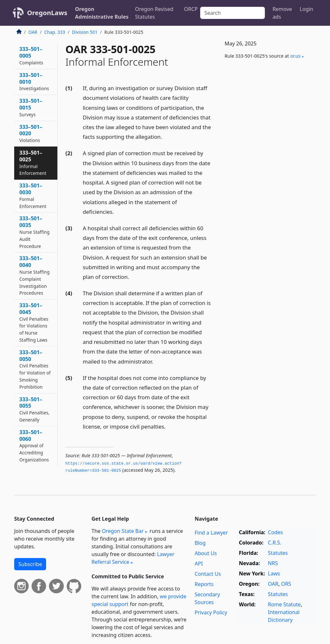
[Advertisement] (267, 115)
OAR (33, 32)
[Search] (232, 13)
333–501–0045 (34, 322)
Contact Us (208, 574)
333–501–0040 (34, 275)
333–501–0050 (35, 369)
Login (306, 9)
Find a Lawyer (211, 533)
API (199, 563)
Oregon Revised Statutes (154, 13)
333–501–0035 (34, 232)
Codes (275, 532)
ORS (286, 584)
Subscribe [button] (30, 564)
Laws (274, 573)
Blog (200, 543)
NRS (273, 563)
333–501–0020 (31, 133)
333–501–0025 (33, 163)
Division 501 (85, 32)
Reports (204, 584)
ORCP (191, 9)
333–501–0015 (31, 107)
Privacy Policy (211, 612)
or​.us (296, 56)
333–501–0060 (34, 446)
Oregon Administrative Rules (102, 13)
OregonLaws (47, 13)
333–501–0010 (34, 82)
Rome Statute (284, 604)
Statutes (278, 553)
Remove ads (282, 13)
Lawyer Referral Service (133, 558)
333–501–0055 (34, 409)
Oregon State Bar (123, 531)
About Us (206, 553)
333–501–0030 (33, 195)
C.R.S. (275, 543)
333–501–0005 (31, 56)
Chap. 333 (55, 32)
